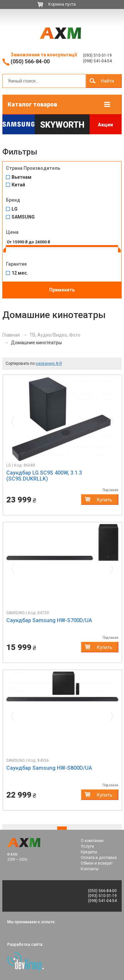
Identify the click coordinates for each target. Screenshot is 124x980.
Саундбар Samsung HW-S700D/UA (49, 620)
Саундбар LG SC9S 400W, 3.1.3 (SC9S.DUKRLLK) (44, 476)
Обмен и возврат (97, 863)
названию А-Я (49, 363)
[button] (15, 420)
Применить (62, 290)
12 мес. (20, 273)
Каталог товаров (32, 104)
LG (15, 209)
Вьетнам (21, 177)
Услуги (87, 846)
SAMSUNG (23, 217)
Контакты (90, 869)
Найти (107, 81)
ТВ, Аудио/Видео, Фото (55, 335)
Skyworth (62, 125)
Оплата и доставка (99, 858)
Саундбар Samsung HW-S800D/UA (49, 768)
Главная (11, 335)
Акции (105, 125)
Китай (18, 185)
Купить (105, 500)
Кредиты (89, 852)
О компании (92, 841)
